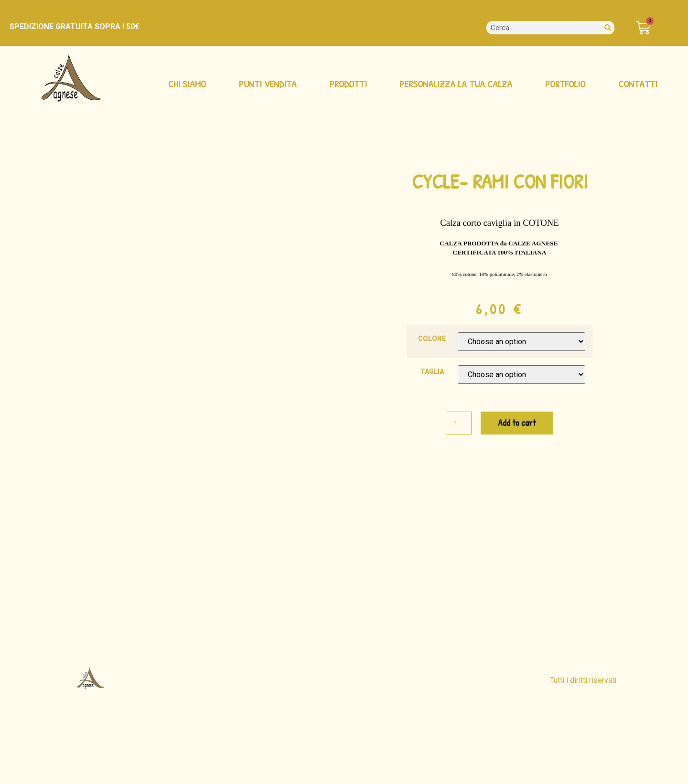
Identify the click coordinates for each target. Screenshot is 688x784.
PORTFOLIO (565, 84)
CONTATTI (638, 84)
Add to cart (517, 423)
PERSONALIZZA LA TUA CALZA (456, 84)
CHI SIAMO (187, 84)
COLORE (432, 339)
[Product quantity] (459, 423)
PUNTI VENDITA (268, 84)
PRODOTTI (348, 84)
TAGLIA (432, 372)
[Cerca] (608, 28)
